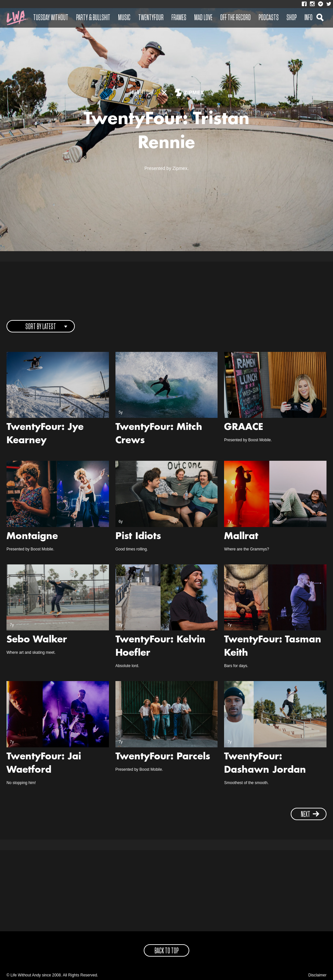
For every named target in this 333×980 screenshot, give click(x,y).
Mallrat (241, 537)
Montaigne (32, 537)
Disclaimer (317, 975)
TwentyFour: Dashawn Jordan (265, 764)
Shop (292, 18)
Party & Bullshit (93, 18)
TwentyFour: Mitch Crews (159, 434)
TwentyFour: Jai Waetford (44, 764)
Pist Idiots (138, 537)
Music (124, 18)
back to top (166, 951)
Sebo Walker (37, 640)
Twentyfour (151, 18)
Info (308, 18)
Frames (179, 18)
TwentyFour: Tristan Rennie (166, 132)
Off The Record (235, 18)
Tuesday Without (51, 18)
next (310, 814)
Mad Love (203, 18)
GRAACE (244, 428)
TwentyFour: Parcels (163, 757)
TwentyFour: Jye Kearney (45, 434)
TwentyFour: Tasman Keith (273, 647)
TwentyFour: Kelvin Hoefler (160, 647)
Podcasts (269, 18)
